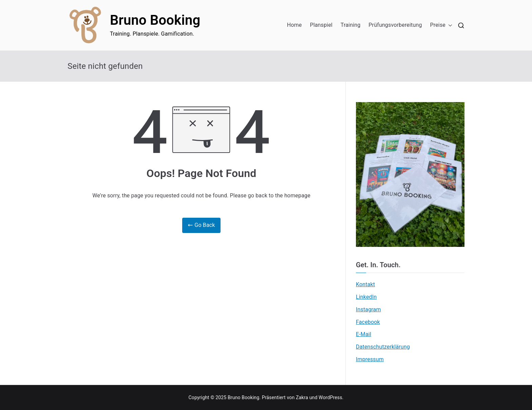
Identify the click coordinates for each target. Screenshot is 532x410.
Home (294, 25)
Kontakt (365, 284)
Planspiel (321, 25)
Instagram (368, 309)
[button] (449, 25)
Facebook (368, 322)
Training (351, 25)
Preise (441, 25)
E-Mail (364, 334)
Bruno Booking (155, 20)
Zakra (302, 397)
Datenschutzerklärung (383, 347)
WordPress (330, 397)
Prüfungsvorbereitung (395, 25)
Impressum (370, 359)
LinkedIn (366, 297)
